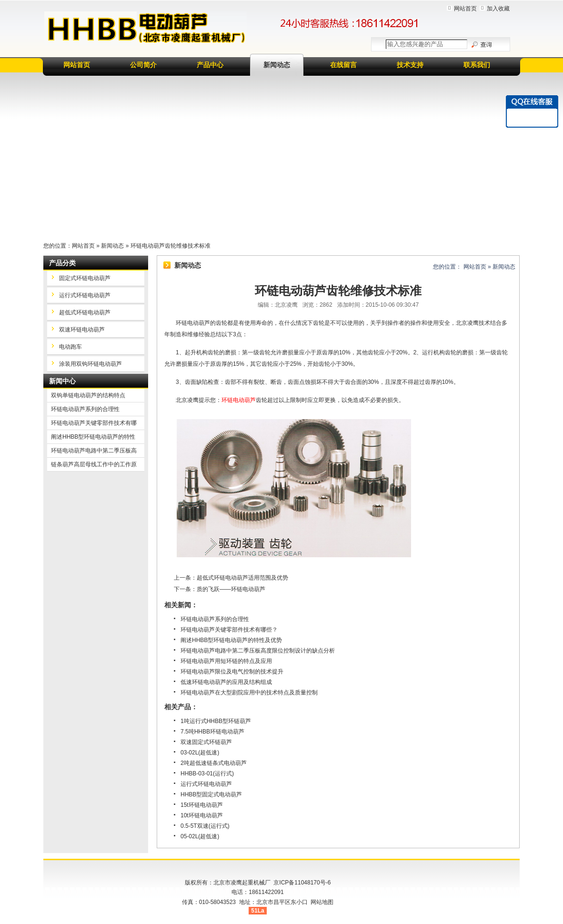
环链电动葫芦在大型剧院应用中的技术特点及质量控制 (249, 693)
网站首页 (465, 9)
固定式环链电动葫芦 (85, 278)
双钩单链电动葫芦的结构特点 (88, 395)
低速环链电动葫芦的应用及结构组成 (226, 682)
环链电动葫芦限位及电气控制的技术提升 (232, 672)
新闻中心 (62, 381)
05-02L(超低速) (200, 836)
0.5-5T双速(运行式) (205, 826)
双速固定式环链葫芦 (206, 742)
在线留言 (343, 65)
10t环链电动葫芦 (202, 815)
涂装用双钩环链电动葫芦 (90, 364)
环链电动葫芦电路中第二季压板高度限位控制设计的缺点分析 (258, 651)
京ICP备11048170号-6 (302, 883)
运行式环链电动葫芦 (206, 784)
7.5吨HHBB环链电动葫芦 (212, 732)
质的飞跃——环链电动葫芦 (231, 589)
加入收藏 (498, 9)
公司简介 (143, 65)
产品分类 (62, 263)
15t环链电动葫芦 (202, 805)
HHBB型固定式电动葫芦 (211, 794)
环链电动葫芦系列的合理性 (215, 619)
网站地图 (322, 902)
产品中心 (210, 65)
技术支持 (410, 65)
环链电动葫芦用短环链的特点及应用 (226, 661)
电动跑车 (70, 347)
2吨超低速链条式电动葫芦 (214, 763)
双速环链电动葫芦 (82, 330)
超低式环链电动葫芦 (85, 312)
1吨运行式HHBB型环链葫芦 (216, 721)
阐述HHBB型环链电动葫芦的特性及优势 (231, 640)
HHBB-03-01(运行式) (207, 773)
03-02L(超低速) (200, 753)
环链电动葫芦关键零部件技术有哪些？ (229, 630)
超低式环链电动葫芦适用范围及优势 (242, 578)
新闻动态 (277, 65)
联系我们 (477, 65)
